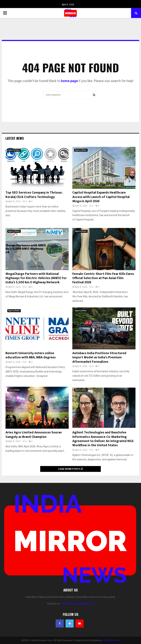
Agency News (14, 150)
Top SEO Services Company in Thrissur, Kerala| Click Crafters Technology (34, 195)
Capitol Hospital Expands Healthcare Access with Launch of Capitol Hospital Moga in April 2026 (101, 197)
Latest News (15, 138)
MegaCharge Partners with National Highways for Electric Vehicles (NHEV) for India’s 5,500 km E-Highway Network (36, 278)
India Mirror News (111, 640)
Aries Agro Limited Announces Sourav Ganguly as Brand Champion (34, 435)
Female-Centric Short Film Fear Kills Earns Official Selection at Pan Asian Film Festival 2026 (103, 278)
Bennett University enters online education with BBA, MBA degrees (31, 355)
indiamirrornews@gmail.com (77, 604)
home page (69, 81)
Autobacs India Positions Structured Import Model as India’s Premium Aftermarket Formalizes (99, 358)
